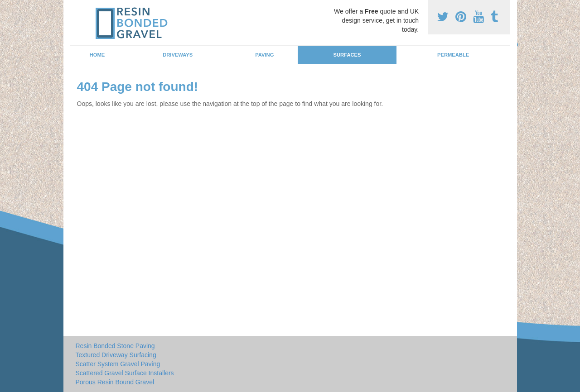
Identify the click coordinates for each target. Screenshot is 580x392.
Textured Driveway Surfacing (116, 355)
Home (97, 55)
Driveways (178, 55)
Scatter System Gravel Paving (118, 364)
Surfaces (347, 55)
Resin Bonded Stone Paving (115, 346)
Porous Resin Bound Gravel (115, 382)
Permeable (453, 55)
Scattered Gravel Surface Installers (125, 373)
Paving (264, 55)
